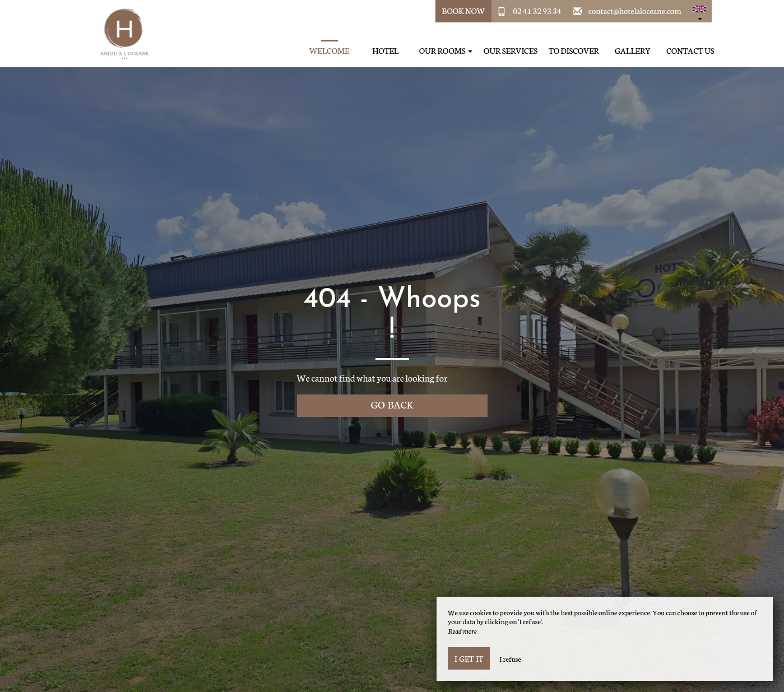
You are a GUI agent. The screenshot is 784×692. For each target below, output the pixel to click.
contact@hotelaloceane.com (635, 11)
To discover (574, 51)
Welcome (330, 51)
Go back (392, 404)
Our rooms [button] (446, 51)
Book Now (464, 11)
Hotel (385, 51)
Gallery (633, 51)
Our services (511, 51)
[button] (699, 11)
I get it (469, 658)
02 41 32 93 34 (537, 11)
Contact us (690, 51)
